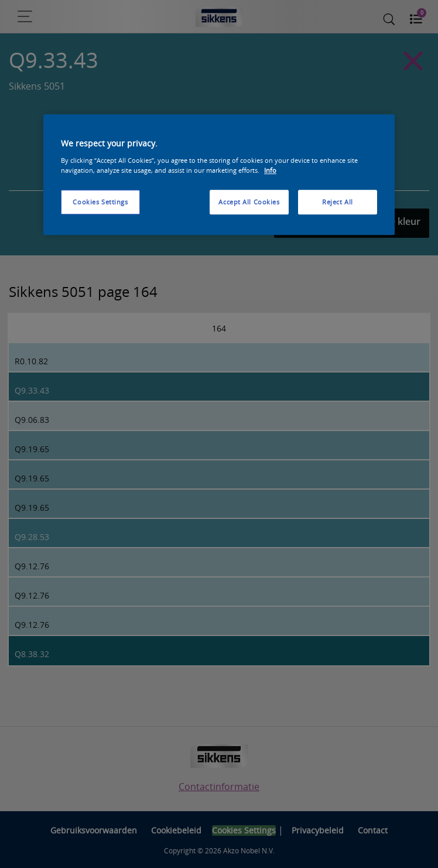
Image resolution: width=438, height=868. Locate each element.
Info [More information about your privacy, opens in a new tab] (270, 170)
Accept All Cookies (249, 202)
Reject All (338, 202)
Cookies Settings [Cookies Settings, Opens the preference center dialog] (100, 202)
